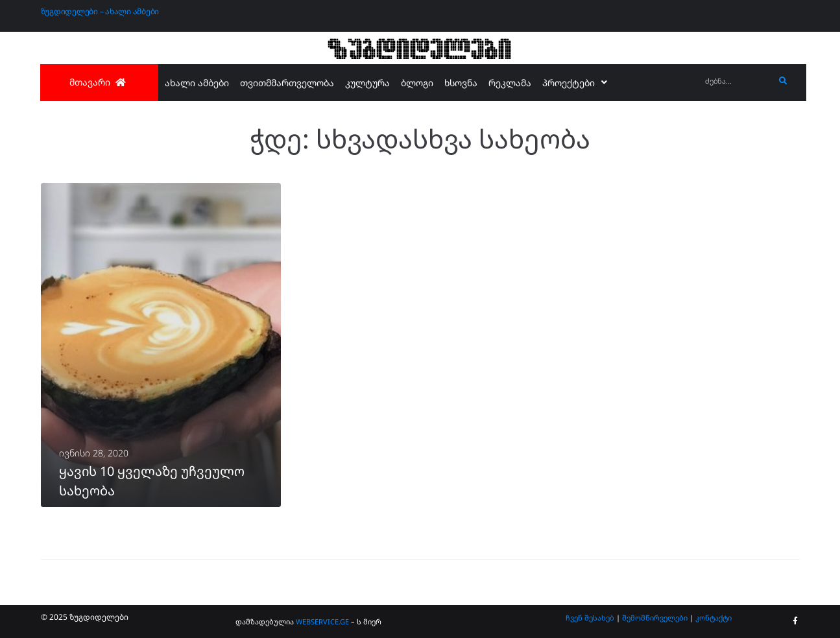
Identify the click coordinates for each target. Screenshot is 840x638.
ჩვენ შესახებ (590, 618)
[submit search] (783, 81)
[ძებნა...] (737, 81)
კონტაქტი (714, 618)
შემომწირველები (655, 618)
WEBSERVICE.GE (323, 621)
